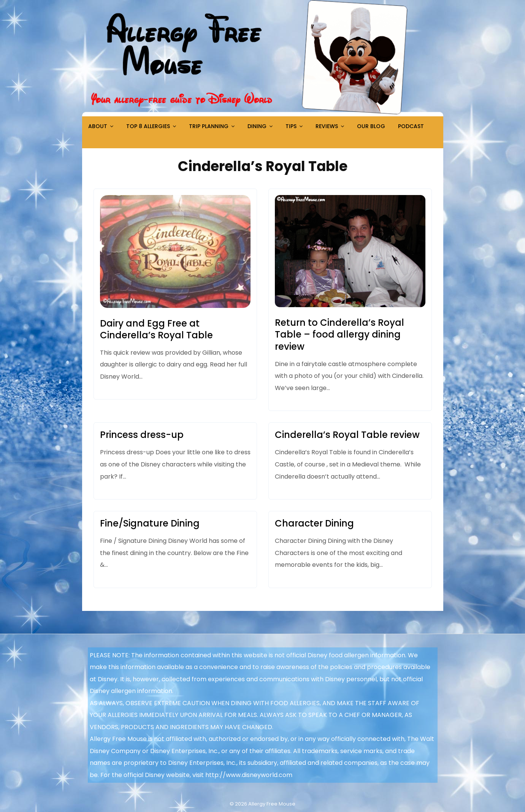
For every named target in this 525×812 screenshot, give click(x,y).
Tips (291, 126)
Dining (257, 126)
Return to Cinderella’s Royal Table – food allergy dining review (339, 334)
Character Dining (314, 523)
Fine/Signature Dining (150, 523)
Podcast (411, 126)
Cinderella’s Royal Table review (347, 435)
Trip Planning (209, 126)
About (98, 126)
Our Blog (371, 126)
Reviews (327, 126)
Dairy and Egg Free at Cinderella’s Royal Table (156, 329)
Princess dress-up (142, 435)
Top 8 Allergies (148, 126)
